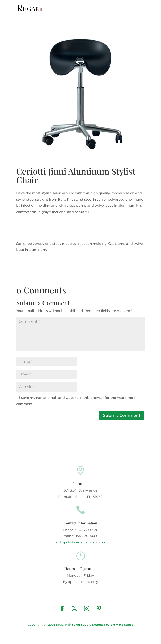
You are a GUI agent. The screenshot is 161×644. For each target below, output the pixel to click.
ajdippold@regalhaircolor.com (80, 542)
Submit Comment (122, 415)
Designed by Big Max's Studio (113, 625)
